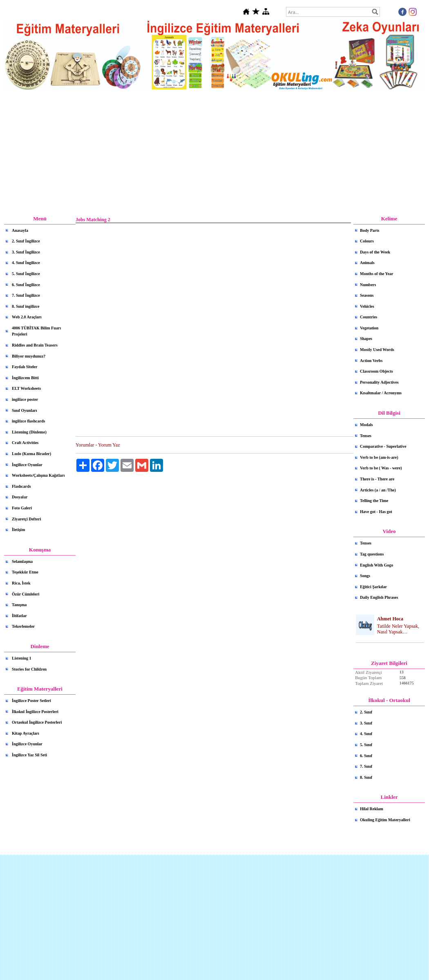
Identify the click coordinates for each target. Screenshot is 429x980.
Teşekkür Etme (25, 572)
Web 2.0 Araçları (27, 317)
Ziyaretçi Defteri (26, 519)
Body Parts (370, 230)
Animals (367, 263)
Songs (365, 576)
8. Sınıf (366, 777)
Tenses (366, 436)
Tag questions (372, 554)
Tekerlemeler (23, 626)
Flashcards (21, 486)
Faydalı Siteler (25, 367)
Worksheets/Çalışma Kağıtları (38, 475)
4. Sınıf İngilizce (26, 263)
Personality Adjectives (379, 382)
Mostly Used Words (377, 350)
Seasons (367, 295)
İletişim (18, 530)
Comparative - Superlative (383, 446)
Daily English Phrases (379, 597)
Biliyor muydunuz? (29, 356)
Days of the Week (375, 252)
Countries (369, 317)
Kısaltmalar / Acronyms (381, 393)
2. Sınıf (366, 712)
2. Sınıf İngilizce (26, 241)
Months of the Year (377, 274)
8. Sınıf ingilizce (26, 306)
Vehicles (367, 306)
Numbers (368, 285)
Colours (367, 241)
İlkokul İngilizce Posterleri (35, 712)
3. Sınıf (366, 723)
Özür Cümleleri (26, 594)
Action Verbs (371, 361)
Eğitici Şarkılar (373, 587)
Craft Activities (25, 443)
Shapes (366, 339)
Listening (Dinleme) (29, 432)
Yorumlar (85, 445)
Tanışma (19, 605)
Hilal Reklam (372, 809)
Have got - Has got (376, 512)
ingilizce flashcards (28, 421)
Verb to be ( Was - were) (381, 468)
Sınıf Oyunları (24, 410)
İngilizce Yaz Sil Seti (29, 755)
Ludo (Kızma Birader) (31, 454)
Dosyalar (20, 497)
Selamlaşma (22, 561)
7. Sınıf (366, 766)
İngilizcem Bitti (25, 378)
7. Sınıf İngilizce (26, 295)
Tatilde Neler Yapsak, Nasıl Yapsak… (398, 629)
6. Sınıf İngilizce (26, 285)
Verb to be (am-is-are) (379, 457)
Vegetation (369, 328)
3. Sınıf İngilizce (26, 252)
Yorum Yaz (109, 445)
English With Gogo (376, 565)
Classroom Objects (376, 371)
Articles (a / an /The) (378, 490)
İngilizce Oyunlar (27, 465)
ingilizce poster (25, 399)
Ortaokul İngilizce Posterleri (37, 722)
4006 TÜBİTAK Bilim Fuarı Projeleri (36, 331)
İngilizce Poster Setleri (31, 701)
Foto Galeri (22, 508)
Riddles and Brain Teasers (35, 345)
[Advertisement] (214, 153)
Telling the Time (374, 501)
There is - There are (377, 479)
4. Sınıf (366, 734)
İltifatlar (19, 616)
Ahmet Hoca (390, 619)
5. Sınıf (366, 745)
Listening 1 (22, 658)
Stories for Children (29, 669)
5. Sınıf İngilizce (26, 274)
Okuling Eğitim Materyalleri (385, 820)
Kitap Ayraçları (26, 733)
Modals (366, 425)
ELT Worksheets (26, 388)
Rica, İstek (21, 583)
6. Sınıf (366, 756)
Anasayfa (20, 230)
